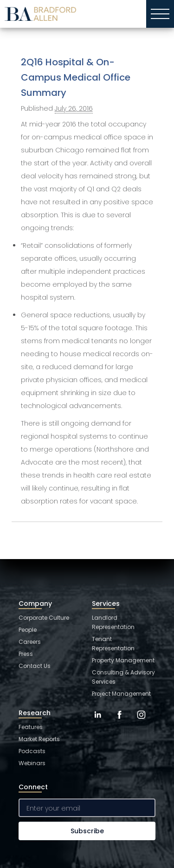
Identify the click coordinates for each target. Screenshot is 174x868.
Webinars (32, 763)
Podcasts (32, 751)
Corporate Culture (44, 618)
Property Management (123, 660)
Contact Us (35, 666)
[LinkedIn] (98, 722)
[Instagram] (141, 722)
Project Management (121, 694)
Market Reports (39, 739)
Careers (30, 642)
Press (26, 654)
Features (31, 727)
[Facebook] (119, 722)
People (28, 630)
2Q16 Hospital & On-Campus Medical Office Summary (76, 77)
